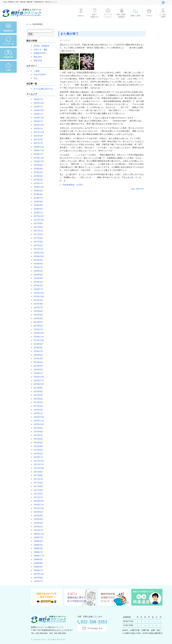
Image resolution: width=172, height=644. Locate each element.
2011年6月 (37, 483)
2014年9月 (37, 344)
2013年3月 (37, 410)
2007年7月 (37, 581)
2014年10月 (38, 340)
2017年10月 (38, 220)
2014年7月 (37, 351)
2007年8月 (37, 578)
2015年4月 (37, 318)
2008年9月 (37, 559)
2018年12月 (38, 187)
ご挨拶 (36, 71)
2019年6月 (37, 172)
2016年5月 (37, 275)
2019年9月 (37, 165)
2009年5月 (37, 545)
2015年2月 (37, 326)
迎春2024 (37, 60)
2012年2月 (37, 454)
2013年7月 (37, 395)
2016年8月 (37, 264)
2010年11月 (38, 505)
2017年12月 (38, 216)
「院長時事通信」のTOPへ (72, 185)
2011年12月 (38, 461)
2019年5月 (37, 176)
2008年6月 (37, 567)
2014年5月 (37, 359)
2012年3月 (37, 450)
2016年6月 (37, 271)
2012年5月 (37, 443)
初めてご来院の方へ (94, 16)
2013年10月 (38, 384)
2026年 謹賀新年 (41, 46)
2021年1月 (37, 143)
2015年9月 (37, 300)
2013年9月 (37, 388)
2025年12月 (38, 103)
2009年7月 (37, 537)
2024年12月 (38, 110)
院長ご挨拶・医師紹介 (122, 16)
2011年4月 (37, 490)
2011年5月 (37, 486)
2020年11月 (38, 150)
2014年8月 (37, 348)
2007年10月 (38, 574)
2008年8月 (37, 563)
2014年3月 (37, 366)
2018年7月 (37, 198)
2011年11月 (38, 464)
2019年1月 (37, 183)
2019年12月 (38, 158)
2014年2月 (37, 370)
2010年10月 (38, 508)
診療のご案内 (135, 16)
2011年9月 (37, 472)
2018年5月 (37, 202)
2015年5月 (37, 315)
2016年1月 (37, 289)
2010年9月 (37, 512)
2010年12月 (38, 501)
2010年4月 (37, 523)
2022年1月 (37, 129)
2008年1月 (37, 570)
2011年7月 (37, 479)
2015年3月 (37, 322)
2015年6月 (37, 311)
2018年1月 (37, 213)
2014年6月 (37, 355)
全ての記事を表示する (42, 89)
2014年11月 (38, 337)
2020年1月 (37, 154)
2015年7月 (37, 307)
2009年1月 (37, 552)
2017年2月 (37, 245)
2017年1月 (37, 249)
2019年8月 (37, 169)
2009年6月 (37, 541)
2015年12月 (38, 293)
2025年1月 (37, 107)
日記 (35, 78)
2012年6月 (37, 439)
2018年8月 (37, 194)
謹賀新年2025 (39, 53)
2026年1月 (37, 99)
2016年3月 (37, 282)
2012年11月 (38, 421)
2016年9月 (37, 260)
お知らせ (81, 16)
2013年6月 (37, 399)
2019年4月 (37, 180)
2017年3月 (37, 242)
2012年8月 (37, 432)
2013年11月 (38, 381)
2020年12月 (38, 147)
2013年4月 (37, 406)
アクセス (149, 16)
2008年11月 (38, 556)
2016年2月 (37, 286)
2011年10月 (38, 468)
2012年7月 (37, 435)
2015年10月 (38, 297)
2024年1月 (37, 114)
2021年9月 (37, 136)
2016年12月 (38, 253)
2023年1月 (37, 121)
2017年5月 (37, 234)
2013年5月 (37, 402)
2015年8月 (37, 304)
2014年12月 (38, 333)
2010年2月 (37, 527)
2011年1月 (37, 497)
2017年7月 (37, 231)
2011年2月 (37, 494)
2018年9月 (37, 191)
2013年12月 (38, 377)
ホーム (29, 24)
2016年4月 (37, 278)
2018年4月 (37, 205)
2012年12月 (38, 417)
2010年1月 (37, 530)
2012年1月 (37, 457)
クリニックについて (108, 16)
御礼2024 (37, 57)
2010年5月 (37, 519)
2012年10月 (38, 424)
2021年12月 (38, 132)
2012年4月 (37, 446)
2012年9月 (37, 428)
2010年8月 (37, 516)
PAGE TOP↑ (140, 189)
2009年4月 (37, 548)
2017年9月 (37, 223)
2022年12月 (38, 125)
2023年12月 (38, 118)
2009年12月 (38, 534)
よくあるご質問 (163, 16)
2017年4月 (37, 238)
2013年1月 (37, 413)
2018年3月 (37, 209)
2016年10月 (38, 256)
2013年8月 (37, 392)
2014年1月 (37, 373)
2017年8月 (37, 227)
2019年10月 (38, 161)
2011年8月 (37, 475)
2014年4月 (37, 362)
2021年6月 (37, 140)
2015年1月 (37, 329)
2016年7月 (37, 267)
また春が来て (70, 34)
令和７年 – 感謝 (40, 50)
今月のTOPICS (39, 75)
